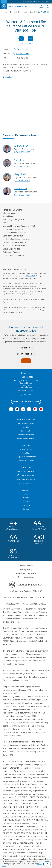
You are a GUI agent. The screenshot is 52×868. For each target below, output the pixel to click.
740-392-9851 (23, 49)
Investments (26, 431)
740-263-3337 (23, 152)
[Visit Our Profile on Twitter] (17, 409)
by (18, 354)
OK (47, 864)
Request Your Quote (26, 461)
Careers (26, 509)
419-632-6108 (23, 181)
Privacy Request (26, 566)
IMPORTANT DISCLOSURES (13, 270)
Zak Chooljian (21, 146)
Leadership (26, 502)
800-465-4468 (23, 54)
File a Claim (26, 453)
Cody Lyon (20, 160)
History (26, 498)
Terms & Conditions (26, 577)
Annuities (26, 427)
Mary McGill (20, 174)
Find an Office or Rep (19, 12)
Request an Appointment (26, 457)
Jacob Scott (20, 189)
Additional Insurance (26, 435)
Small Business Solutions (26, 438)
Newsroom (26, 505)
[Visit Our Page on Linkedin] (29, 409)
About (26, 494)
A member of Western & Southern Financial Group (35, 2)
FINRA (28, 276)
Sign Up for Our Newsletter (26, 401)
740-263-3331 (23, 195)
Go (26, 361)
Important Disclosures (26, 483)
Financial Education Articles (26, 471)
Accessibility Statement (26, 573)
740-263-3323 (23, 166)
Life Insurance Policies (26, 423)
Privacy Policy (26, 569)
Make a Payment (26, 449)
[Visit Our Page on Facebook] (11, 409)
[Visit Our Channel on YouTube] (41, 409)
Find (21, 348)
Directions (9, 77)
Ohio (32, 12)
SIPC (33, 276)
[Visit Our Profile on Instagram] (23, 409)
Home (5, 12)
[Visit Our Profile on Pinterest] (35, 409)
